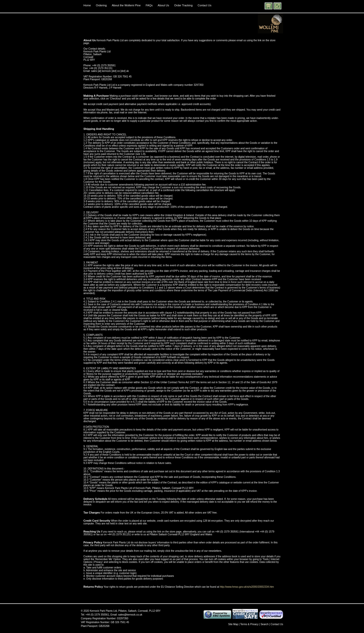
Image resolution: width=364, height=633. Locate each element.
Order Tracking (183, 5)
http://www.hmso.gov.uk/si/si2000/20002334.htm (247, 587)
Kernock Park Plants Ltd (103, 611)
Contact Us (204, 5)
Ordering (101, 5)
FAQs (149, 5)
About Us (163, 5)
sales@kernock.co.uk (130, 615)
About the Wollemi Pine (126, 5)
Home (87, 5)
